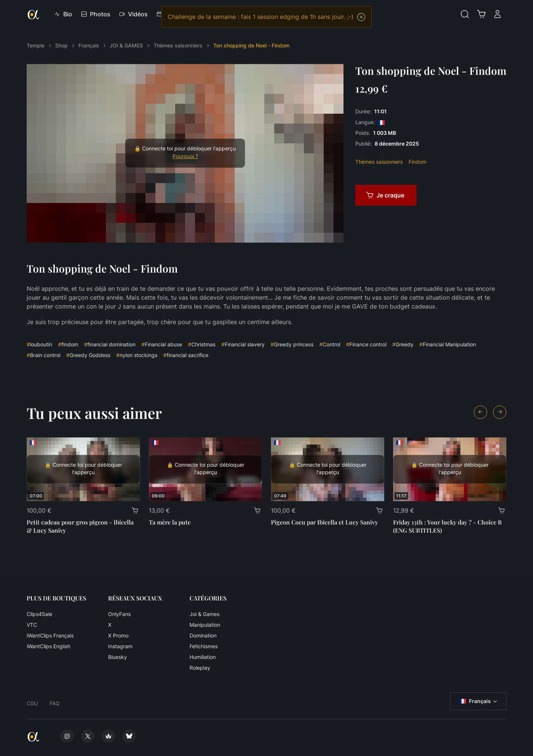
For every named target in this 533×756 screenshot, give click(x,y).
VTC (32, 625)
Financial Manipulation (448, 344)
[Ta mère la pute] (205, 469)
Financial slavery (243, 344)
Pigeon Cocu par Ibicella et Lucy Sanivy (324, 522)
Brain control (43, 355)
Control (330, 344)
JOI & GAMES (126, 45)
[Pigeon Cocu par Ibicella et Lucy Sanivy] (328, 469)
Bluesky (118, 657)
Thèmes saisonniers (178, 45)
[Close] (361, 17)
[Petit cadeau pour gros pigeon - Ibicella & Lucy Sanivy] (83, 469)
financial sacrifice (186, 355)
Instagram (120, 646)
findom (68, 344)
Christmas (202, 344)
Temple (36, 45)
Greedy (403, 344)
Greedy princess (292, 344)
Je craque (385, 195)
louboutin (39, 344)
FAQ (55, 703)
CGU (32, 703)
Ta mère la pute (170, 522)
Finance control (366, 344)
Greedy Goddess (88, 355)
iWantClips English (48, 646)
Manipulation (205, 625)
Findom (418, 162)
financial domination (110, 344)
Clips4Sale (39, 614)
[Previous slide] (480, 412)
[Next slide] (500, 412)
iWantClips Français (50, 635)
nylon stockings (137, 355)
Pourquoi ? (185, 156)
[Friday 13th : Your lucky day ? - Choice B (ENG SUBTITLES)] (450, 469)
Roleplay (200, 668)
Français (89, 45)
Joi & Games (205, 614)
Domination (203, 635)
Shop (61, 45)
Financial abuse (162, 344)
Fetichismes (204, 646)
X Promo (118, 635)
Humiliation (203, 657)
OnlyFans (119, 614)
